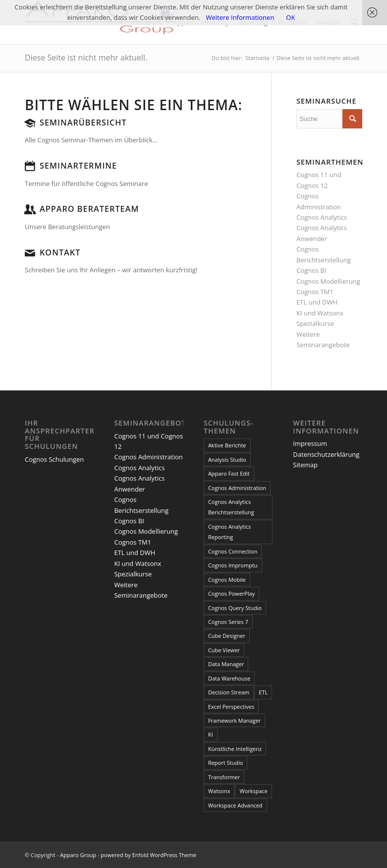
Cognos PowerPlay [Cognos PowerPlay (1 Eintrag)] (231, 593)
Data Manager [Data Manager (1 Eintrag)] (226, 664)
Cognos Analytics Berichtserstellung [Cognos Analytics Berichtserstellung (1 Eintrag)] (231, 507)
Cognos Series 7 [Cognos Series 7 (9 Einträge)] (228, 622)
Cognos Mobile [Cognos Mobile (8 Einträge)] (227, 580)
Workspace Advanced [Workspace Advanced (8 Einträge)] (235, 805)
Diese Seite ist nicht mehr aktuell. (86, 58)
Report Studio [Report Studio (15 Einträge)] (225, 763)
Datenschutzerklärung (326, 454)
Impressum (310, 443)
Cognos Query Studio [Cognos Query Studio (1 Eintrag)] (235, 608)
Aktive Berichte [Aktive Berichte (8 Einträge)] (227, 445)
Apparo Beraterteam (89, 209)
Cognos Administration (148, 457)
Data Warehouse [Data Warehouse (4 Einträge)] (229, 678)
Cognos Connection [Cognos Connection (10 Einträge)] (233, 551)
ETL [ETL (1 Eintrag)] (263, 692)
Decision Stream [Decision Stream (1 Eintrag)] (229, 692)
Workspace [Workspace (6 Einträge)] (253, 791)
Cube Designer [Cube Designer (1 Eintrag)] (227, 636)
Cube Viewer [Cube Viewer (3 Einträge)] (224, 650)
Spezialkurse (315, 323)
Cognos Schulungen (54, 459)
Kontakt (60, 252)
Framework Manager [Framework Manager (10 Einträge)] (234, 720)
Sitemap (305, 465)
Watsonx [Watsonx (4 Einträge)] (219, 791)
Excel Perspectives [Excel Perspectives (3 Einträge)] (231, 707)
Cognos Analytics (322, 217)
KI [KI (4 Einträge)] (211, 734)
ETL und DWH (317, 302)
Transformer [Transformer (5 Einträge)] (224, 777)
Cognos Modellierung (328, 281)
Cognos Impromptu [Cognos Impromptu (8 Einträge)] (233, 565)
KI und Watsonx (320, 313)
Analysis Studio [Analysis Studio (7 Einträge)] (227, 460)
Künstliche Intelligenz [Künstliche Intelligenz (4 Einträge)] (235, 749)
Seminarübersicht (83, 123)
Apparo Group (78, 855)
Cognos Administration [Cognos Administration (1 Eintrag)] (237, 488)
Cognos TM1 (315, 292)
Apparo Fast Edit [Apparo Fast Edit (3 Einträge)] (229, 473)
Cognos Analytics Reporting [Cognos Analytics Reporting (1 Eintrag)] (229, 532)
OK (290, 17)
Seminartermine (78, 166)
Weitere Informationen (240, 17)
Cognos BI (311, 270)
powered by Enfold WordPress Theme (148, 855)
